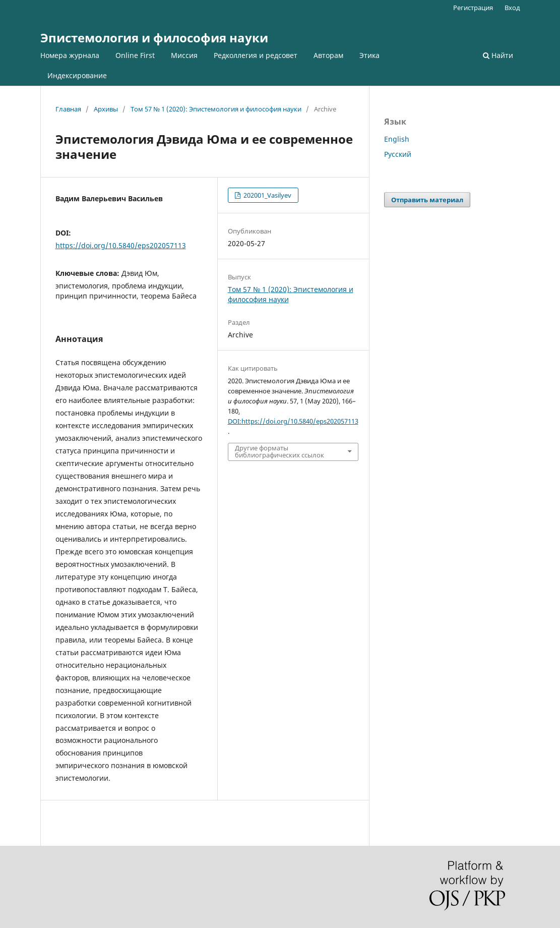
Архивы (106, 109)
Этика (369, 55)
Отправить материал (427, 200)
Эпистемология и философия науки (154, 38)
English (397, 139)
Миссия (184, 55)
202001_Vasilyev (267, 195)
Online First (135, 55)
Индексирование (77, 75)
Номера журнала (70, 55)
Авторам (328, 55)
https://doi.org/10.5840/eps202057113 (121, 245)
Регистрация (473, 8)
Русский (398, 154)
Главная (68, 109)
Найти (498, 55)
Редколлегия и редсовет (256, 55)
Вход (512, 8)
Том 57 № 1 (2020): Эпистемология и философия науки (216, 109)
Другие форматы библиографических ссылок (279, 451)
